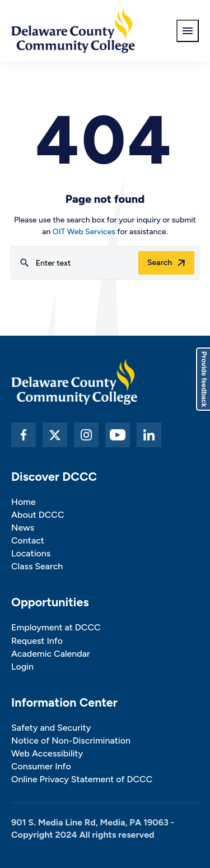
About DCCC (38, 515)
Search (160, 263)
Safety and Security (51, 728)
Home (24, 502)
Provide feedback (204, 379)
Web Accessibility (47, 753)
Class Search (37, 566)
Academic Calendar (51, 654)
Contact (28, 540)
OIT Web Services (84, 232)
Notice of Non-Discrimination (71, 741)
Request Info (37, 641)
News (23, 528)
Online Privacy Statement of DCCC (82, 779)
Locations (31, 553)
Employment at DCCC (56, 627)
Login (22, 667)
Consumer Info (41, 766)
